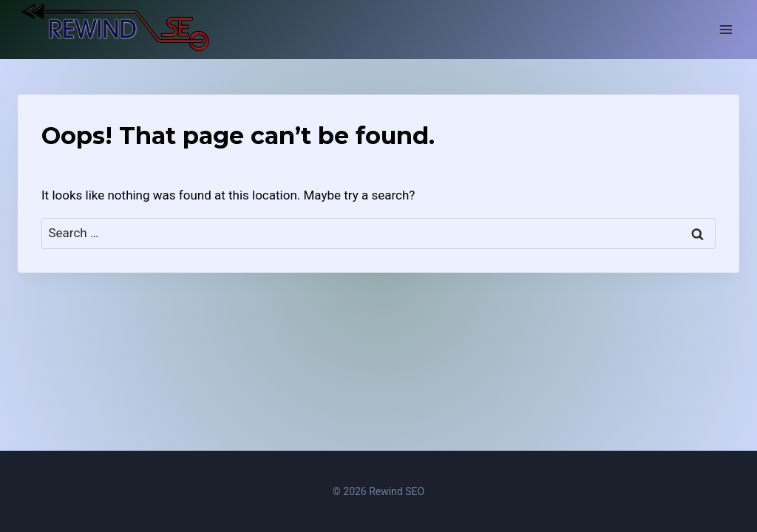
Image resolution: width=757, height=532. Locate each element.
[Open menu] (726, 29)
